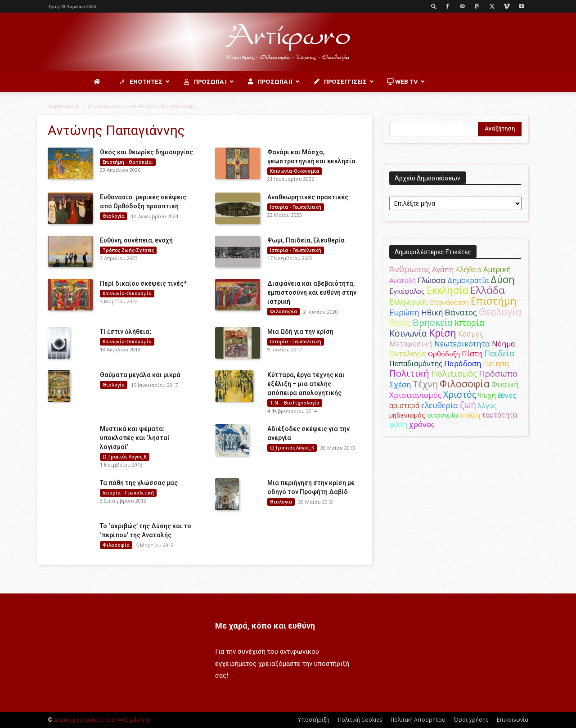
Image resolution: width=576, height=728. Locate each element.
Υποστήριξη (314, 720)
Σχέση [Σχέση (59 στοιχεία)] (400, 385)
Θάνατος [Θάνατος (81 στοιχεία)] (461, 312)
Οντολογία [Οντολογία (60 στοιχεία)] (408, 354)
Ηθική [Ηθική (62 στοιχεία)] (432, 312)
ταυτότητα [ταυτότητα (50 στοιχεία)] (499, 415)
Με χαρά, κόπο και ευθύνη (265, 626)
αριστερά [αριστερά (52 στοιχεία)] (404, 405)
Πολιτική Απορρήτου (418, 720)
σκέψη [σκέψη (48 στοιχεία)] (470, 415)
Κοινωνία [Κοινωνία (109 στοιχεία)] (408, 333)
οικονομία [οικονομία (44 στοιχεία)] (443, 415)
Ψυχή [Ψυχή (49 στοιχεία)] (487, 395)
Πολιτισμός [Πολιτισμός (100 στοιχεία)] (454, 373)
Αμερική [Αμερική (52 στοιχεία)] (497, 270)
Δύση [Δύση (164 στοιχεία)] (503, 279)
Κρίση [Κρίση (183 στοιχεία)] (443, 333)
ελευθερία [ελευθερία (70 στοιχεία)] (440, 405)
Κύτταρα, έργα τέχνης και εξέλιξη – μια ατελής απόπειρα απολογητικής (306, 384)
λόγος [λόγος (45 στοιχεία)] (487, 405)
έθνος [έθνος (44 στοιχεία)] (507, 395)
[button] (434, 6)
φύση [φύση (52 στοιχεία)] (398, 424)
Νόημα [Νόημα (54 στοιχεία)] (503, 344)
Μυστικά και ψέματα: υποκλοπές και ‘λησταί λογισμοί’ (135, 438)
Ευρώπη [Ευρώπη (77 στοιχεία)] (404, 312)
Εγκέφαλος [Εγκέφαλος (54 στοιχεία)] (407, 291)
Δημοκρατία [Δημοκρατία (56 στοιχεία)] (468, 280)
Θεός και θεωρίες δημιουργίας (146, 152)
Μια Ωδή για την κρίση (300, 332)
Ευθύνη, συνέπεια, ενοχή (136, 240)
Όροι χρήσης (471, 720)
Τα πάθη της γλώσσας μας (139, 483)
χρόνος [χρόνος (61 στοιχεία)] (422, 424)
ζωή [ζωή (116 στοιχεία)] (468, 405)
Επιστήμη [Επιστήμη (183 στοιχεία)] (494, 301)
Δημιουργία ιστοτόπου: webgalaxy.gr (103, 720)
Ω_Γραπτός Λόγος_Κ (125, 457)
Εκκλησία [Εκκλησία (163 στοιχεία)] (448, 290)
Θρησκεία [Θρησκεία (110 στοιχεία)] (432, 322)
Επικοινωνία (513, 720)
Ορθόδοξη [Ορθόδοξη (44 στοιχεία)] (444, 354)
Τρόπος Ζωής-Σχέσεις (128, 250)
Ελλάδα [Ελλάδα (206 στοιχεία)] (488, 290)
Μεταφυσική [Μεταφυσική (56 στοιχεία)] (411, 344)
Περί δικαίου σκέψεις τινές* (143, 283)
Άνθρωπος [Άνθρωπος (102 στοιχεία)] (410, 269)
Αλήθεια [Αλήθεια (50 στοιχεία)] (468, 270)
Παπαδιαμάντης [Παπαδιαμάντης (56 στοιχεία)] (416, 364)
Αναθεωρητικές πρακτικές (308, 197)
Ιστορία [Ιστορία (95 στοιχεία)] (469, 322)
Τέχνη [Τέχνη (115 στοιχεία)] (425, 384)
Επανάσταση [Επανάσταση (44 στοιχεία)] (449, 302)
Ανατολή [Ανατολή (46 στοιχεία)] (403, 280)
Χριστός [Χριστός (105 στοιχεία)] (460, 394)
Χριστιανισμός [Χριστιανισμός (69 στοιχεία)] (415, 395)
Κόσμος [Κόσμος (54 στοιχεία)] (471, 334)
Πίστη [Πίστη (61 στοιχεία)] (472, 354)
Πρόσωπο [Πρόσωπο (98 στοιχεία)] (498, 373)
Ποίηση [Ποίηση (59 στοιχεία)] (496, 364)
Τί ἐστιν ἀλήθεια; (126, 332)
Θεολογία (114, 216)
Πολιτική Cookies (360, 720)
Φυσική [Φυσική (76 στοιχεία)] (505, 384)
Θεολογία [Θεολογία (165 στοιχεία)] (500, 312)
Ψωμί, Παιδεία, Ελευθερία (306, 240)
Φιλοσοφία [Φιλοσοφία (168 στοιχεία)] (465, 384)
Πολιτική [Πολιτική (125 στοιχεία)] (409, 373)
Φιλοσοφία (283, 311)
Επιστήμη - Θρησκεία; (128, 162)
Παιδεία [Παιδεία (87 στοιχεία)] (499, 353)
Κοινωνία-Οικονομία (295, 171)
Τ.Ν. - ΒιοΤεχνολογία (295, 403)
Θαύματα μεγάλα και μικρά (140, 375)
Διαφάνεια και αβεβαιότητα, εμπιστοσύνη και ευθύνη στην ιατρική (312, 292)
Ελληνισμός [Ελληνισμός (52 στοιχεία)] (409, 302)
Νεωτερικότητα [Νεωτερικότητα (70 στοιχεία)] (462, 344)
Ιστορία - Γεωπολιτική (296, 207)
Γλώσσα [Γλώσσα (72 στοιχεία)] (432, 280)
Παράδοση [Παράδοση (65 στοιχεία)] (463, 363)
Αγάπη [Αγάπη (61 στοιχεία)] (443, 270)
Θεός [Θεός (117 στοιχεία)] (400, 322)
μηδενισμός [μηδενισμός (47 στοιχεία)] (407, 415)
